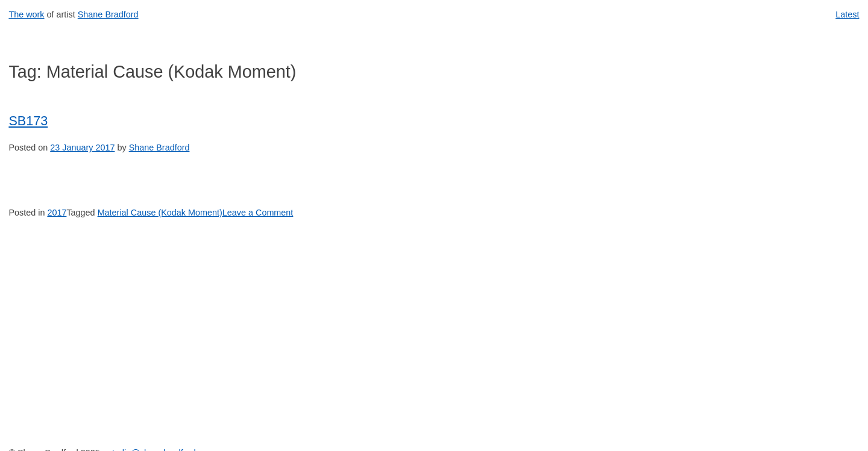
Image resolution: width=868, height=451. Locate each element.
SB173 (28, 121)
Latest (847, 14)
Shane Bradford (108, 14)
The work (26, 14)
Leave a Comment (258, 213)
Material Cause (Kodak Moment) (160, 213)
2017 (57, 213)
